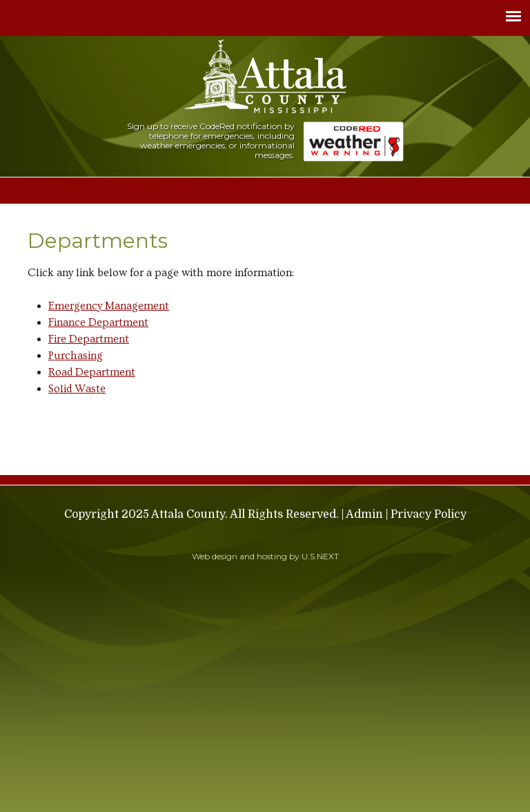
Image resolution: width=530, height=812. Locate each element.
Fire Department (89, 339)
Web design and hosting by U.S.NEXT (265, 556)
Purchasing (76, 356)
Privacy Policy (429, 514)
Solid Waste (77, 389)
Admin (364, 514)
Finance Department (98, 322)
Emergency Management (109, 306)
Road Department (92, 372)
